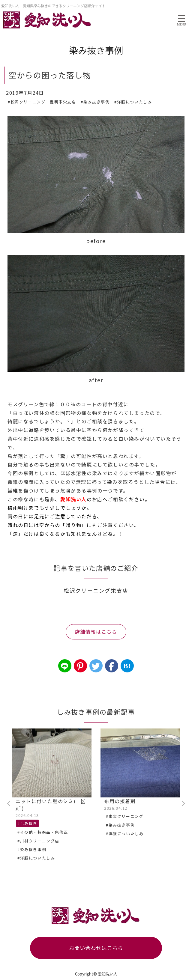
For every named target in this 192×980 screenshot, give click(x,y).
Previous (9, 804)
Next (183, 804)
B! (127, 666)
